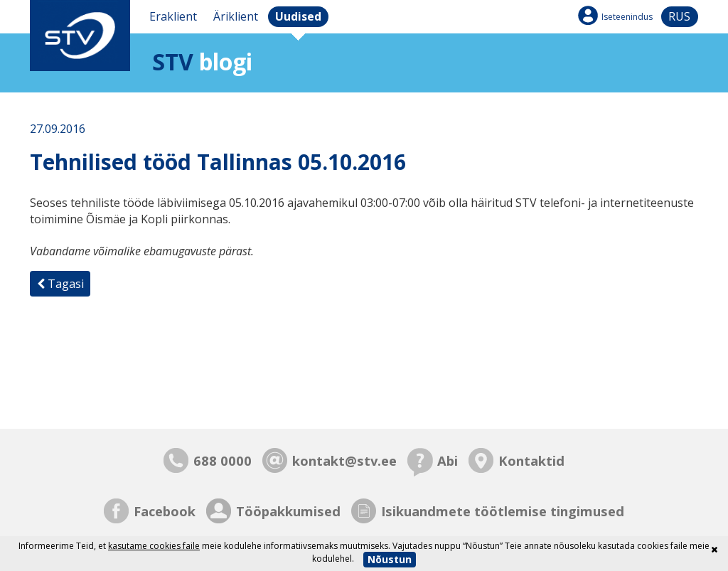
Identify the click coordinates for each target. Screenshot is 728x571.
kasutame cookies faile (154, 546)
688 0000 (223, 460)
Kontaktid (531, 460)
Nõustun (390, 559)
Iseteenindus (627, 17)
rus (679, 16)
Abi (448, 460)
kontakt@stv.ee (344, 460)
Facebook (165, 511)
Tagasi (60, 284)
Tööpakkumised (288, 511)
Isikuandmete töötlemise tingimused (503, 511)
